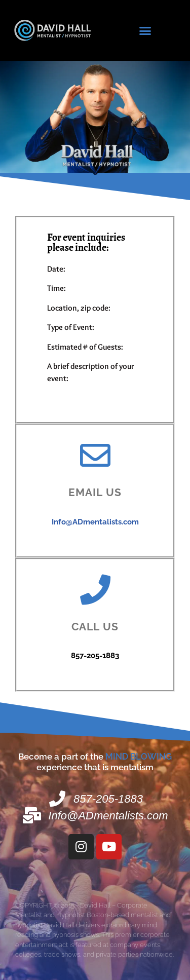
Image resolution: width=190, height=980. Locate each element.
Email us (95, 492)
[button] (145, 30)
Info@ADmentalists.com (95, 522)
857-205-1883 (95, 656)
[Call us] (95, 590)
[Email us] (95, 456)
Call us (95, 627)
